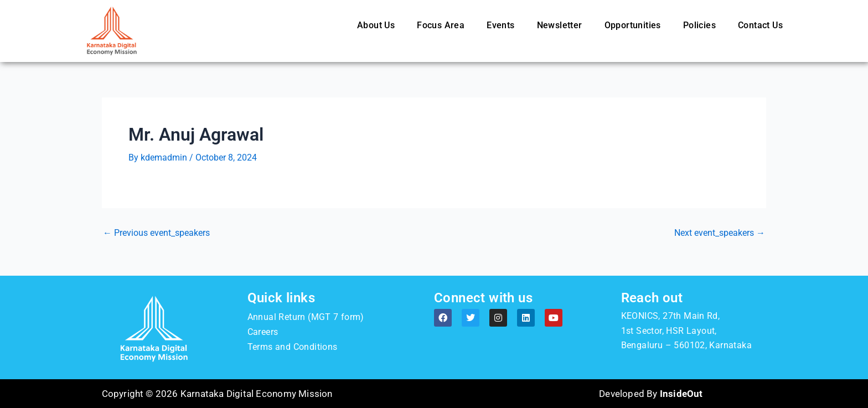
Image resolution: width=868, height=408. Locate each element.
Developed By (651, 394)
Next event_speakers (720, 233)
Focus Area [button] (441, 25)
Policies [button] (699, 25)
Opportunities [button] (633, 25)
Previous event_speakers (156, 233)
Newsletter (560, 25)
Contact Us (760, 25)
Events (500, 25)
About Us (376, 25)
